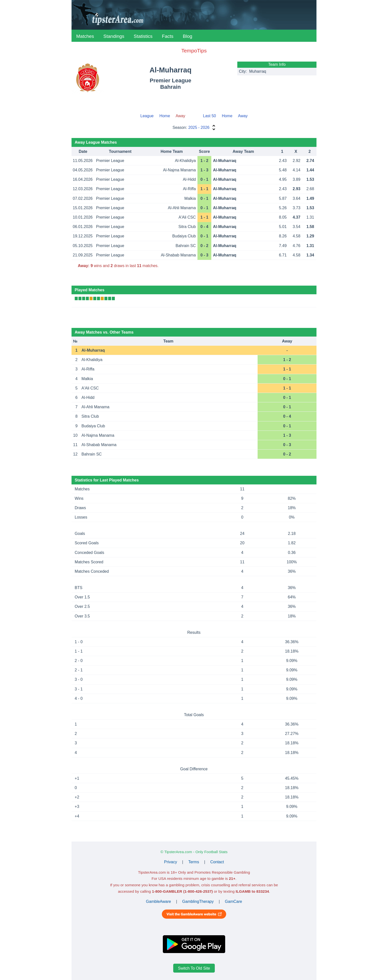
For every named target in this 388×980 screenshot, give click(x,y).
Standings (114, 36)
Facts (168, 36)
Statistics (143, 36)
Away (243, 116)
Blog (188, 36)
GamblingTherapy (198, 901)
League (147, 116)
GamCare (233, 901)
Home (165, 116)
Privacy (170, 862)
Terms (194, 862)
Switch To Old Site (194, 968)
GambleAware (158, 901)
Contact (217, 862)
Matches (85, 36)
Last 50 (209, 116)
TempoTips (194, 51)
